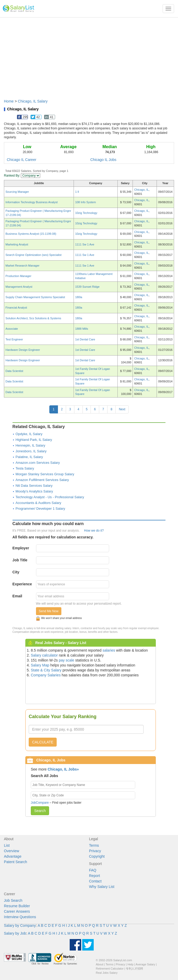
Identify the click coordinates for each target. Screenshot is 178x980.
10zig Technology (86, 213)
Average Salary (146, 964)
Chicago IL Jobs (103, 160)
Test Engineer (14, 339)
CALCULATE (43, 742)
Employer (21, 548)
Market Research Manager (22, 266)
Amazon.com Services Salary (38, 463)
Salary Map (40, 665)
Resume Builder (17, 906)
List (7, 845)
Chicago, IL (141, 190)
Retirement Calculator (110, 969)
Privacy (95, 851)
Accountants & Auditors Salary (38, 503)
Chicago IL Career (22, 160)
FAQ (93, 870)
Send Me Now (49, 611)
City (16, 572)
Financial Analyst (16, 308)
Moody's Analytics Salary (34, 491)
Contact (95, 881)
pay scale (66, 660)
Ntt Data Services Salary (34, 486)
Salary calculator (44, 655)
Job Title (20, 560)
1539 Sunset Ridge (87, 287)
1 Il (77, 192)
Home (9, 101)
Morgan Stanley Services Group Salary (45, 474)
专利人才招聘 (134, 969)
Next (122, 409)
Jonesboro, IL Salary (31, 451)
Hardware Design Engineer (23, 350)
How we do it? (94, 531)
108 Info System (86, 202)
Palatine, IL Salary (29, 457)
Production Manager (18, 276)
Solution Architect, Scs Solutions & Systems (33, 318)
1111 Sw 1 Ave (85, 244)
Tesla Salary (25, 468)
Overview (11, 851)
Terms (94, 845)
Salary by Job (15, 933)
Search (40, 811)
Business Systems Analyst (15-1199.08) (31, 234)
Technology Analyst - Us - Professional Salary (50, 497)
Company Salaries (46, 675)
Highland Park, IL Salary (34, 440)
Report (94, 876)
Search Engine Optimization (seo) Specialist (34, 255)
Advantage (13, 856)
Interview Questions (20, 917)
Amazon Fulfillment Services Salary (42, 480)
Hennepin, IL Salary (31, 445)
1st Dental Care (85, 339)
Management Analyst (19, 287)
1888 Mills (82, 329)
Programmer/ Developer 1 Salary (40, 509)
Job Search (13, 900)
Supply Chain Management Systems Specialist (35, 297)
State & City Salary (46, 670)
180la (79, 297)
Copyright (97, 856)
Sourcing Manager (17, 192)
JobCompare (40, 803)
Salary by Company (20, 925)
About (100, 964)
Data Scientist (14, 371)
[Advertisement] (89, 56)
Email (17, 596)
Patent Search (16, 862)
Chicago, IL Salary (33, 101)
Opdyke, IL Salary (29, 434)
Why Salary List (102, 887)
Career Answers (17, 911)
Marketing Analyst (17, 244)
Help (131, 964)
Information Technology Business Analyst (32, 202)
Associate (12, 329)
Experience (22, 584)
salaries (109, 650)
